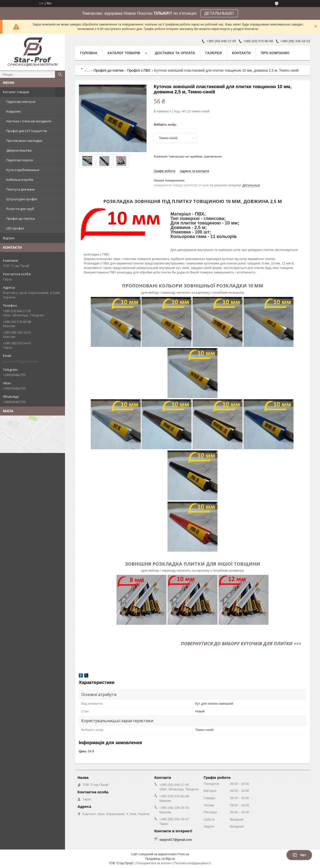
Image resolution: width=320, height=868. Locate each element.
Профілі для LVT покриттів (27, 131)
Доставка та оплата (175, 53)
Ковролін (13, 111)
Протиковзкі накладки (24, 141)
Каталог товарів (16, 92)
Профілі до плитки (20, 218)
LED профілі (15, 228)
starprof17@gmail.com (20, 361)
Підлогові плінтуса (21, 102)
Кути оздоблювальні (23, 170)
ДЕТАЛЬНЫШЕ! (219, 13)
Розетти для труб (20, 209)
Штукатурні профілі (22, 199)
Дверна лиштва (19, 150)
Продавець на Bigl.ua (160, 859)
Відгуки (9, 238)
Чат (299, 855)
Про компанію (275, 53)
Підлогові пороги (20, 160)
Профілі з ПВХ (139, 70)
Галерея (213, 53)
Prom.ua (183, 854)
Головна (89, 53)
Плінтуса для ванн (21, 189)
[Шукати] (60, 74)
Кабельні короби (20, 180)
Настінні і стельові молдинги (29, 121)
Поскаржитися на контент (154, 863)
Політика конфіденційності (193, 863)
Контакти (241, 53)
